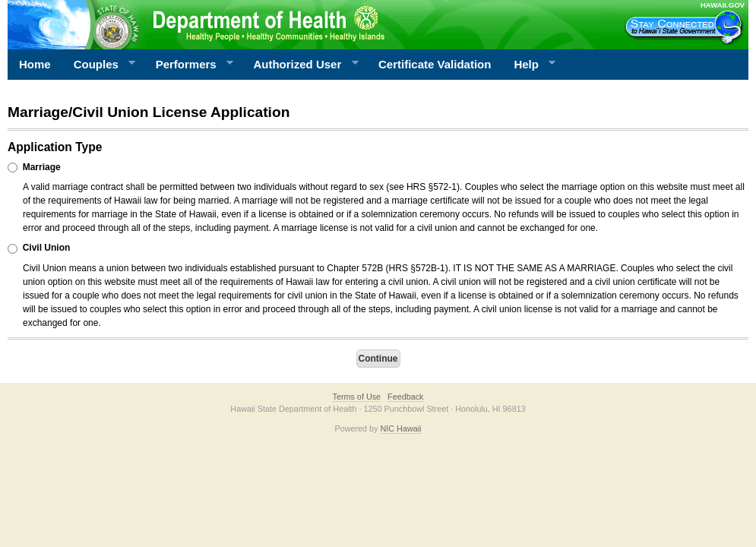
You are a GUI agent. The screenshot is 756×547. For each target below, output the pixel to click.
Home (35, 64)
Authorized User (300, 65)
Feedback (405, 397)
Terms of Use (356, 397)
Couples (99, 65)
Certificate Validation (435, 64)
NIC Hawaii (401, 428)
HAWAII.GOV (723, 5)
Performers (189, 65)
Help (529, 65)
